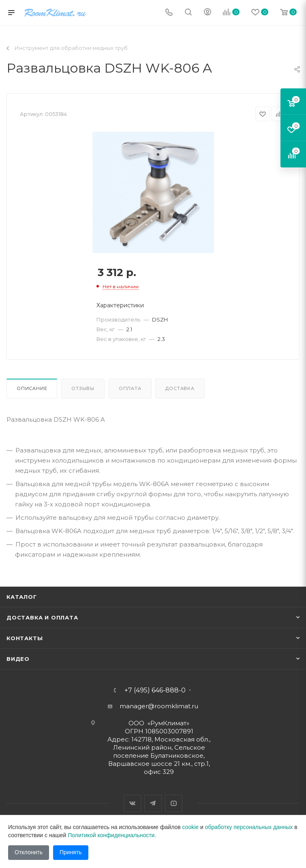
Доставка (180, 388)
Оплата (130, 388)
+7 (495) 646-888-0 (155, 690)
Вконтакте (132, 803)
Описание (32, 388)
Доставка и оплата (42, 617)
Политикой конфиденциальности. (112, 835)
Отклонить (29, 852)
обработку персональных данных (249, 827)
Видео (18, 659)
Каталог (22, 597)
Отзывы (83, 388)
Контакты (25, 638)
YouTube (174, 803)
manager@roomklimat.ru (159, 706)
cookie (190, 827)
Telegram (153, 803)
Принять (71, 852)
